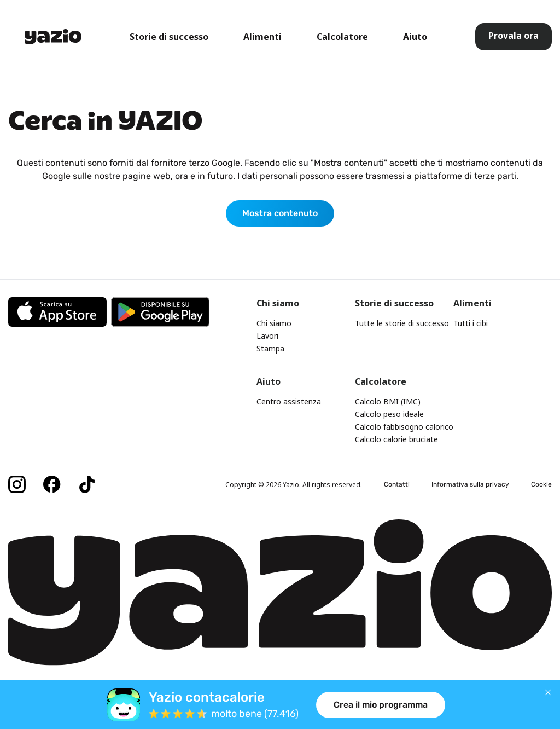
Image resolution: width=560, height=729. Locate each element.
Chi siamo (274, 323)
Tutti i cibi (471, 323)
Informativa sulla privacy (470, 484)
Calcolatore (342, 37)
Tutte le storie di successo (402, 323)
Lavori (267, 336)
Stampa (270, 348)
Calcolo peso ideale (389, 414)
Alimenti (262, 37)
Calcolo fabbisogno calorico (404, 427)
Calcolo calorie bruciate (396, 439)
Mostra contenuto (280, 213)
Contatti (397, 484)
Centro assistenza (289, 401)
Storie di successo (169, 37)
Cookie (541, 484)
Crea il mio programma (381, 705)
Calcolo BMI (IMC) (388, 401)
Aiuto (415, 37)
